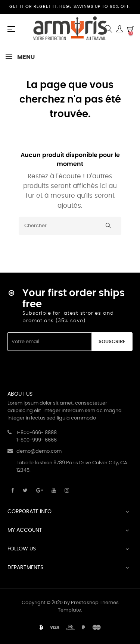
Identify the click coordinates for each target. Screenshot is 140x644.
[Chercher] (70, 226)
